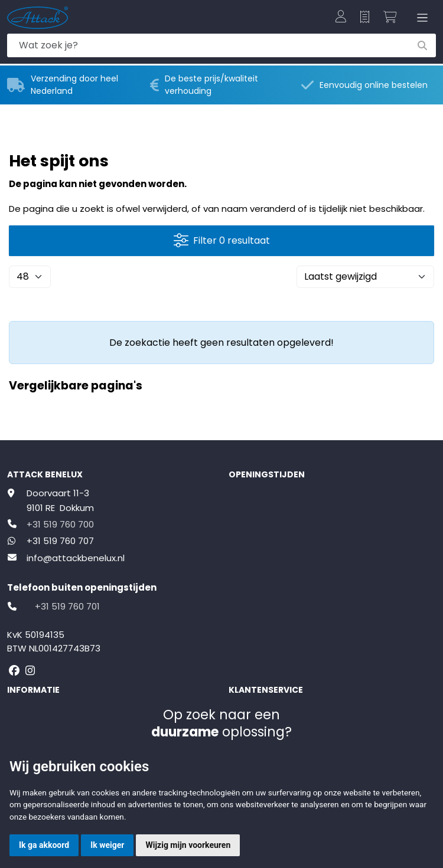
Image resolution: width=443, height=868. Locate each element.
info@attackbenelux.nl (76, 558)
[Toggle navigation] (420, 18)
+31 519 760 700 (60, 524)
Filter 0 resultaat (222, 240)
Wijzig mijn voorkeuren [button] (188, 845)
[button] (341, 18)
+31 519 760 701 (67, 606)
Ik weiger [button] (107, 845)
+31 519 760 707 (60, 541)
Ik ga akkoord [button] (44, 845)
